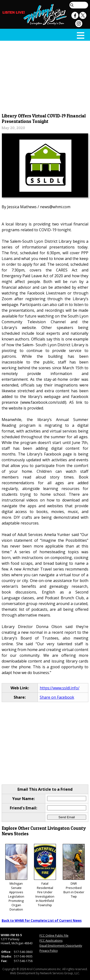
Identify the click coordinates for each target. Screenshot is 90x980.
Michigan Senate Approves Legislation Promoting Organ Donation (16, 878)
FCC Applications (51, 941)
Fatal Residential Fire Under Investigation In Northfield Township (45, 876)
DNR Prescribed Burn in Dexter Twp (74, 871)
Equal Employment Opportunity (61, 946)
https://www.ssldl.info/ (60, 688)
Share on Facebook (57, 697)
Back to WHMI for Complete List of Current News (42, 921)
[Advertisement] (45, 76)
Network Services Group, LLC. (60, 973)
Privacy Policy (49, 951)
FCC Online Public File (54, 936)
